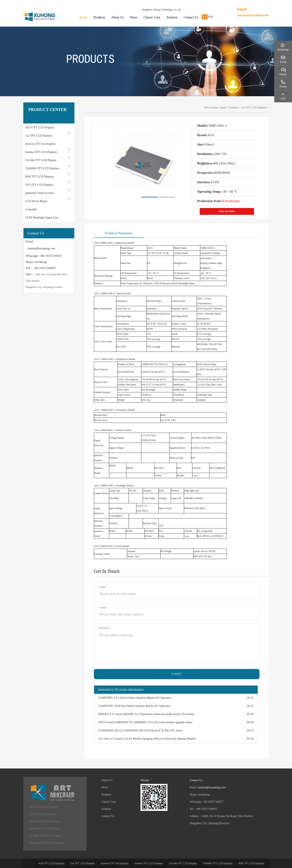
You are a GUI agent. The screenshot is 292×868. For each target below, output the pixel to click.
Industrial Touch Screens (40, 193)
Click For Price (227, 211)
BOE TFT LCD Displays (40, 177)
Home (84, 17)
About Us (118, 17)
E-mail (103, 608)
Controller (31, 209)
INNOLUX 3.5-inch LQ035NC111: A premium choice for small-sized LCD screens (146, 714)
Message (104, 628)
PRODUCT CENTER (48, 110)
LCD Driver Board (36, 201)
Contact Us (191, 17)
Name (102, 587)
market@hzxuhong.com (253, 15)
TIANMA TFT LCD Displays (42, 168)
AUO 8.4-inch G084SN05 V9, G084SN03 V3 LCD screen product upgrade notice (145, 722)
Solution (172, 17)
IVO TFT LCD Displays (39, 185)
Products (99, 17)
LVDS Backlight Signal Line (42, 218)
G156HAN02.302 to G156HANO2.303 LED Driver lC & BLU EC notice (140, 731)
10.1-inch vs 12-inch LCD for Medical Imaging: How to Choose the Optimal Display (147, 739)
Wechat (145, 780)
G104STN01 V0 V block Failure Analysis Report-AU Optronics (135, 698)
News (134, 17)
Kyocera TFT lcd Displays (40, 144)
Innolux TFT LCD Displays (41, 152)
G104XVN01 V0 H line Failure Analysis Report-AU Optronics (134, 706)
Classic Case (152, 17)
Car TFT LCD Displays (39, 136)
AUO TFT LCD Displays (40, 127)
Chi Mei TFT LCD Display (41, 160)
